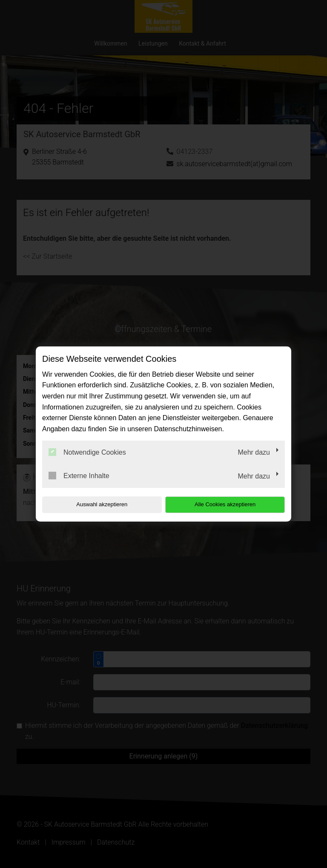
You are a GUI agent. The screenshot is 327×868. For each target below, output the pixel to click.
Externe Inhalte (79, 476)
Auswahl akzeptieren (97, 504)
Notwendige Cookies (87, 452)
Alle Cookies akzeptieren (230, 504)
